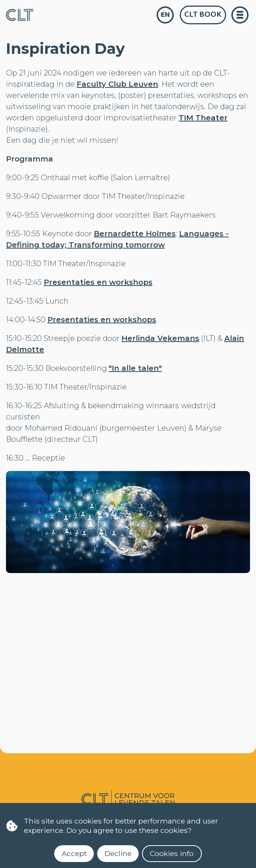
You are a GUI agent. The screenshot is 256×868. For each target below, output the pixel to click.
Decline (118, 853)
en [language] (165, 15)
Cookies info (172, 853)
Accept (74, 853)
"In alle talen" (135, 368)
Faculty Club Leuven (117, 84)
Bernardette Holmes (135, 234)
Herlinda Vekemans (160, 338)
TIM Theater (203, 118)
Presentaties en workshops (98, 282)
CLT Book (203, 15)
